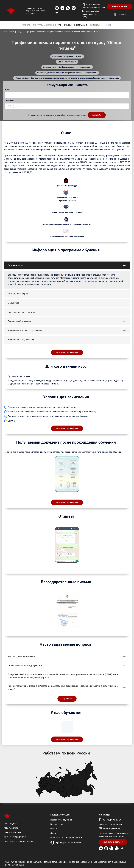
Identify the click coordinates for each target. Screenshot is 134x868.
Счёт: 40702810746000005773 (19, 842)
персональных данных (78, 115)
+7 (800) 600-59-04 (93, 4)
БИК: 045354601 (12, 828)
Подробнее (67, 699)
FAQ (60, 25)
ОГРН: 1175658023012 (15, 837)
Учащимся (122, 14)
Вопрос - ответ (57, 824)
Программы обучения (61, 820)
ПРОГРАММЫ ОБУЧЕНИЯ (44, 25)
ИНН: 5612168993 (12, 833)
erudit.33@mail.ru (93, 11)
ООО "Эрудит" (11, 824)
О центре (55, 833)
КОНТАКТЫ (94, 25)
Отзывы (54, 829)
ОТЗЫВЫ (68, 25)
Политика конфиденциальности (66, 838)
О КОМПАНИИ (80, 25)
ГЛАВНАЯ (26, 25)
